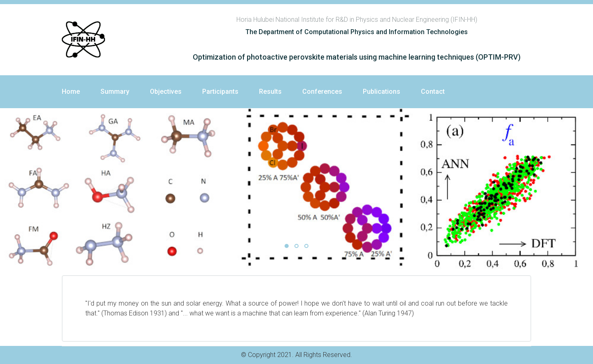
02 (296, 246)
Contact (433, 92)
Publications (382, 92)
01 (287, 246)
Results (270, 92)
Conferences (322, 92)
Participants (220, 92)
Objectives (166, 92)
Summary (115, 92)
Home (71, 92)
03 (306, 246)
